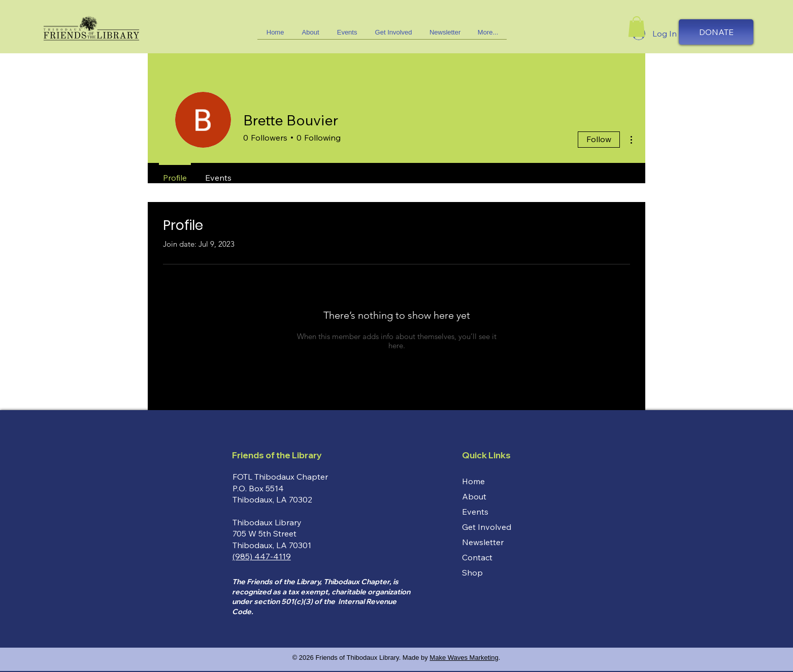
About (474, 496)
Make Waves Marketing (464, 658)
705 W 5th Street (265, 533)
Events (475, 512)
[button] (393, 36)
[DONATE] (716, 32)
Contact (477, 557)
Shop (472, 573)
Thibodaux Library (267, 522)
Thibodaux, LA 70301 (272, 545)
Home (473, 481)
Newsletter (483, 542)
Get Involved (487, 527)
